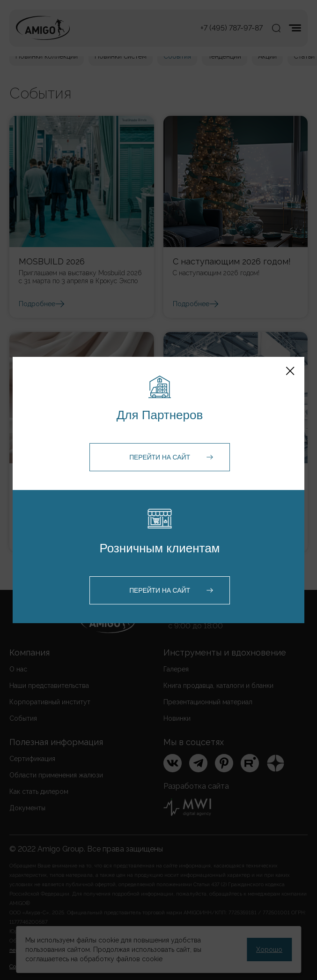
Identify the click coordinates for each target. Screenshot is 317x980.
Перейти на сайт (160, 457)
